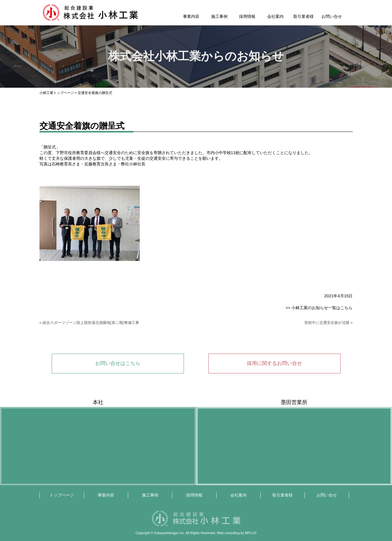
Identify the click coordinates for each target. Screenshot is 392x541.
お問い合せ (332, 16)
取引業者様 (303, 16)
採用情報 (247, 16)
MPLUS (251, 533)
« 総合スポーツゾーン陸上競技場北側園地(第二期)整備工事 (89, 323)
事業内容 (191, 16)
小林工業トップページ (57, 93)
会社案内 (275, 16)
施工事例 (219, 16)
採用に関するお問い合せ (274, 363)
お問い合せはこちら (118, 363)
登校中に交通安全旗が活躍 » (328, 323)
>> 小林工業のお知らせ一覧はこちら (319, 308)
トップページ (62, 495)
